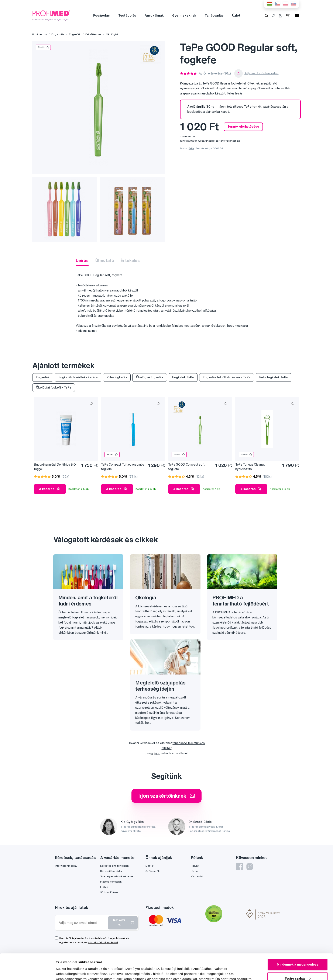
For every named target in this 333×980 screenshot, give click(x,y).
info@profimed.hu (66, 866)
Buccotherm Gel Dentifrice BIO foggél (55, 467)
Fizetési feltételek (111, 882)
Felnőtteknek (93, 34)
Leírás (82, 260)
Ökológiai (112, 34)
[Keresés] (267, 15)
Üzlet (236, 15)
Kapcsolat (197, 876)
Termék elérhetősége (243, 127)
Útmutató (105, 260)
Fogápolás (102, 15)
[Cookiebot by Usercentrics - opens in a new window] (28, 972)
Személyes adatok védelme (117, 876)
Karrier (195, 871)
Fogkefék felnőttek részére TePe (227, 377)
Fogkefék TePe (183, 377)
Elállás (104, 887)
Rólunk (195, 866)
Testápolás (127, 15)
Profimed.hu (40, 34)
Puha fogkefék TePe (274, 377)
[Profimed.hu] (51, 15)
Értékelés (130, 260)
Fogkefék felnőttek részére (78, 377)
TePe (191, 148)
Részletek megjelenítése (74, 972)
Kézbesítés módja (111, 871)
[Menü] (297, 15)
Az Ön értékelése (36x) (215, 73)
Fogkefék (75, 34)
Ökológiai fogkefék (150, 377)
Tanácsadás (214, 15)
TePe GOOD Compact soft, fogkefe (187, 467)
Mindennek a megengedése (297, 940)
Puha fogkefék (117, 377)
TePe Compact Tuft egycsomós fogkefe (123, 467)
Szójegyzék (153, 871)
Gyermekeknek (184, 15)
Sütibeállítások (109, 892)
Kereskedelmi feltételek (114, 866)
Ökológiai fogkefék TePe (54, 387)
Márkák (150, 866)
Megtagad (298, 968)
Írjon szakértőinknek (166, 796)
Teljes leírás (235, 93)
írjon (157, 753)
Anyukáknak (154, 15)
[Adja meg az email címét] (83, 923)
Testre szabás (298, 954)
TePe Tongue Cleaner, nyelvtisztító (250, 467)
